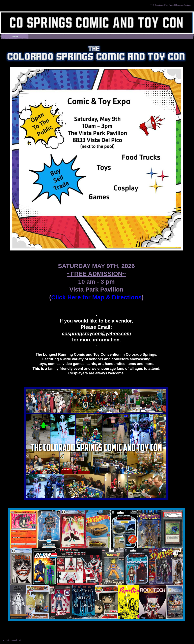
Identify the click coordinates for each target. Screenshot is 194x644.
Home (15, 36)
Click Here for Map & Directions (96, 297)
